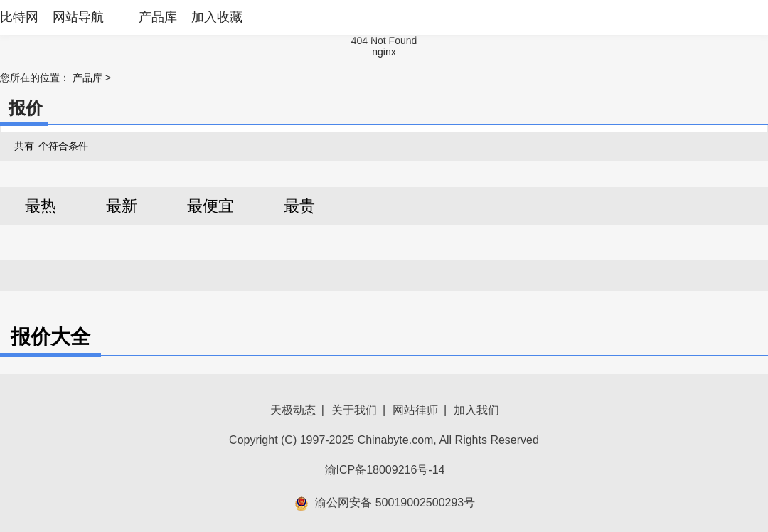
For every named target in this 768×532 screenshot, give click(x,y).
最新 (122, 206)
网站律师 (415, 410)
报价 (26, 108)
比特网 (19, 17)
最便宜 (210, 206)
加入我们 (476, 410)
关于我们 (354, 410)
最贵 (299, 206)
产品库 (158, 17)
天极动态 (293, 410)
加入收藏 (217, 17)
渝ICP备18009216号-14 (385, 470)
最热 (41, 206)
